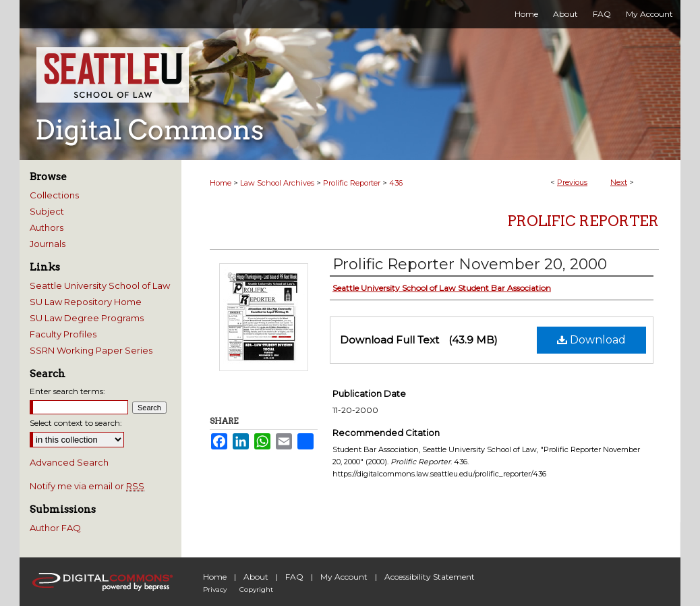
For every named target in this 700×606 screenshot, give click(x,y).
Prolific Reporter (352, 183)
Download (591, 340)
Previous (572, 182)
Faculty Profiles (63, 334)
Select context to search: (76, 423)
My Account (344, 577)
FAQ (294, 577)
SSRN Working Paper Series (91, 350)
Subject (47, 211)
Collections (54, 195)
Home (221, 183)
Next (619, 182)
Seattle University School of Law (100, 285)
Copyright (256, 589)
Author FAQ (55, 528)
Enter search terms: (67, 391)
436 (396, 183)
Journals (48, 244)
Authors (47, 227)
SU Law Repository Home (86, 302)
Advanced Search (69, 462)
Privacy (215, 589)
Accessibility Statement (430, 577)
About (256, 577)
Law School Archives (277, 183)
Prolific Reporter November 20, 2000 (470, 264)
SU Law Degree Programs (87, 318)
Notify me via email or (87, 486)
